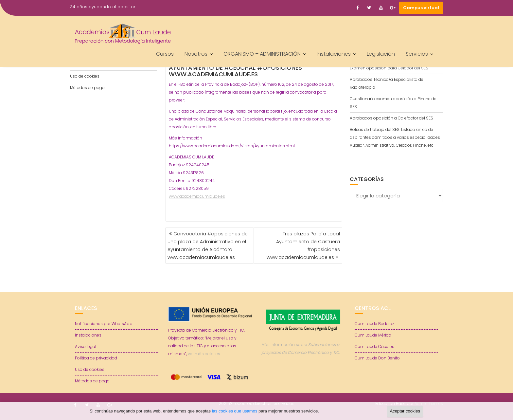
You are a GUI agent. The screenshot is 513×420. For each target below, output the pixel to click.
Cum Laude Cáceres (374, 347)
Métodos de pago (87, 88)
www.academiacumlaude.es (197, 196)
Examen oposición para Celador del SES (389, 68)
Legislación (381, 54)
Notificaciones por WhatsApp (104, 324)
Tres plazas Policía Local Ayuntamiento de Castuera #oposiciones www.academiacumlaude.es (303, 246)
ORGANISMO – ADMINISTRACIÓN (262, 54)
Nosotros (196, 54)
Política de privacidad (96, 358)
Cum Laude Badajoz (374, 324)
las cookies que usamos (235, 411)
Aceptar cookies (405, 411)
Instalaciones (334, 54)
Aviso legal (86, 347)
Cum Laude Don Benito (377, 358)
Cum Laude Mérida (373, 335)
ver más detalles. (204, 354)
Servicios (417, 54)
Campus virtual (421, 8)
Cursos (165, 54)
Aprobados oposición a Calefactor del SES (391, 118)
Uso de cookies (85, 76)
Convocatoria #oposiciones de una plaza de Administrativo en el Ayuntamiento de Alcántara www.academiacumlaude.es (208, 246)
